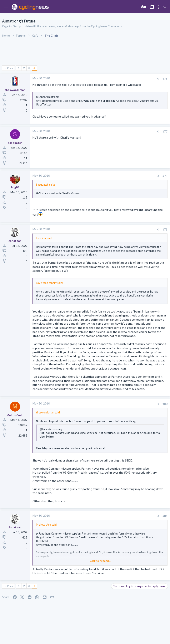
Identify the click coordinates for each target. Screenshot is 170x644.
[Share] (158, 79)
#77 (165, 132)
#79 (165, 230)
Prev (10, 68)
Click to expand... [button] (100, 561)
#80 (165, 404)
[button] (6, 7)
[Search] (165, 7)
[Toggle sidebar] (159, 7)
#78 (165, 176)
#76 (165, 79)
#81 (165, 516)
